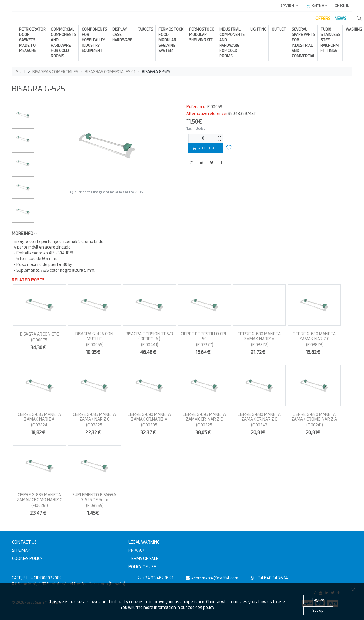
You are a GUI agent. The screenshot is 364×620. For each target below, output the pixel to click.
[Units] (203, 138)
